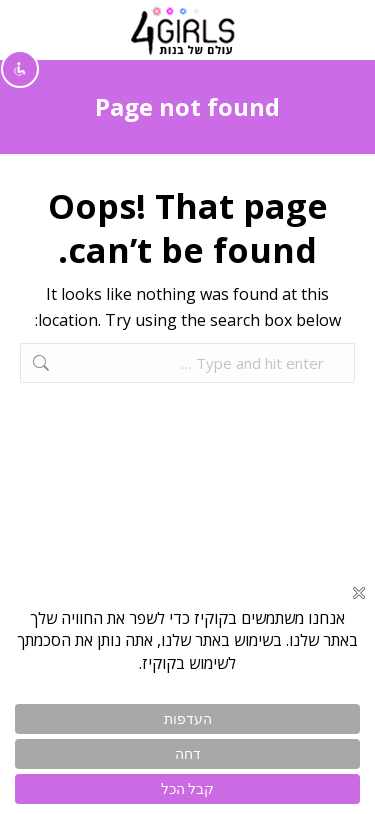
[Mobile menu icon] (336, 30)
